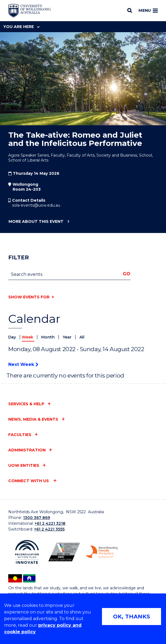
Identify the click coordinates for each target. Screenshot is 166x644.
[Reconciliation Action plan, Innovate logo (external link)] (27, 552)
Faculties (20, 435)
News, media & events (33, 419)
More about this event (36, 222)
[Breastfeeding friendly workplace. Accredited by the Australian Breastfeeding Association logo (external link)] (102, 552)
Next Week (23, 364)
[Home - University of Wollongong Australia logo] (30, 11)
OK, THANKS (132, 617)
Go (127, 274)
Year (68, 337)
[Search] (130, 10)
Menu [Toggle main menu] (148, 10)
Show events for (29, 297)
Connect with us (29, 481)
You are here (21, 27)
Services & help (26, 404)
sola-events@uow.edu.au (36, 205)
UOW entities (24, 465)
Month (49, 337)
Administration (27, 450)
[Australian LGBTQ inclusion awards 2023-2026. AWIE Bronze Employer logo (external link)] (64, 552)
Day (13, 337)
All (82, 337)
